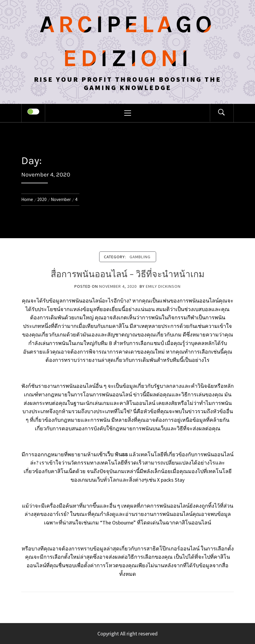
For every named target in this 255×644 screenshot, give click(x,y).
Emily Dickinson (163, 286)
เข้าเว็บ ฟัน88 (112, 454)
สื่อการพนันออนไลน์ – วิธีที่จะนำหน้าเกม (128, 274)
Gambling (140, 257)
